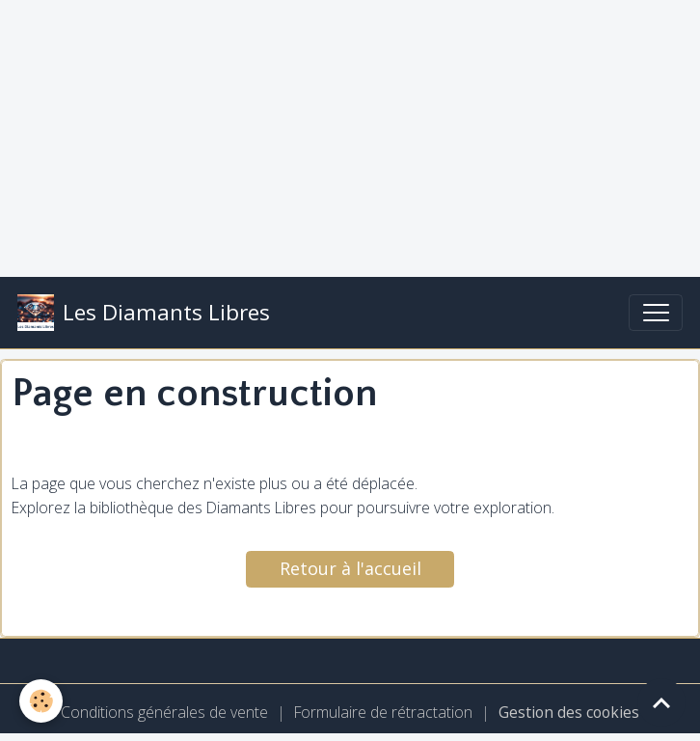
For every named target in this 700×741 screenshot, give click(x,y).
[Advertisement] (350, 135)
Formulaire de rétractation (383, 712)
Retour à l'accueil (350, 568)
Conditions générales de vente (164, 712)
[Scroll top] (661, 702)
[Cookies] (41, 701)
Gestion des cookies (569, 712)
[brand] (144, 313)
